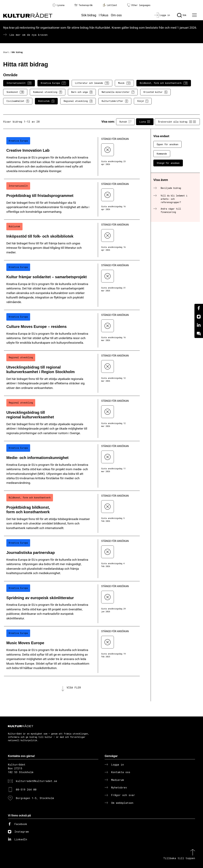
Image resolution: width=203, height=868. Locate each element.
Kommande (162, 154)
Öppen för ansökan (167, 144)
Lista (145, 122)
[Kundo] (199, 334)
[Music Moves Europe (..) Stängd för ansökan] (72, 651)
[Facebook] (199, 308)
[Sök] (182, 15)
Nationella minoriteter (118, 92)
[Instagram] (199, 317)
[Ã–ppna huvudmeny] (195, 15)
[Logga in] (162, 15)
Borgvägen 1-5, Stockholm (35, 798)
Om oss (116, 15)
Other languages (139, 5)
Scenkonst (15, 92)
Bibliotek (46, 101)
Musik (124, 83)
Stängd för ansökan (168, 163)
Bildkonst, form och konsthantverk (164, 83)
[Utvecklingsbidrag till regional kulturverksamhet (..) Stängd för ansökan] (72, 418)
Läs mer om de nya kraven (29, 35)
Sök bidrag (89, 15)
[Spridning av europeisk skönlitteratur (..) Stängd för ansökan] (72, 604)
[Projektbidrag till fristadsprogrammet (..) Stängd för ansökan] (72, 199)
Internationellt (19, 83)
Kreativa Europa (53, 83)
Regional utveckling (78, 101)
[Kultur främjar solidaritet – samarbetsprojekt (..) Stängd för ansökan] (72, 285)
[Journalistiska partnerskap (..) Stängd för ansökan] (72, 559)
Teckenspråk (84, 5)
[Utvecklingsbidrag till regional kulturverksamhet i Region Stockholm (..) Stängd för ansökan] (72, 373)
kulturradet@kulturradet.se (36, 781)
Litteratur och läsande (92, 83)
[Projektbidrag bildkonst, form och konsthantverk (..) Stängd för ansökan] (72, 513)
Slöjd (143, 101)
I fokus (104, 15)
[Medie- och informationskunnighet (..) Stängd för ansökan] (72, 466)
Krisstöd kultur (155, 92)
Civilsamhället (18, 101)
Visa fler (74, 688)
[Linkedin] (199, 325)
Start (6, 52)
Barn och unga (82, 92)
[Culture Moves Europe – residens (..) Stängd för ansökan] (72, 330)
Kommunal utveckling (48, 92)
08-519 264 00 (26, 790)
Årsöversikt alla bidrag (177, 122)
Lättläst (110, 5)
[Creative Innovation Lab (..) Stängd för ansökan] (72, 157)
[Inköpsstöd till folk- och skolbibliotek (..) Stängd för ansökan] (72, 240)
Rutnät (125, 122)
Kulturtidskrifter (115, 101)
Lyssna (59, 5)
